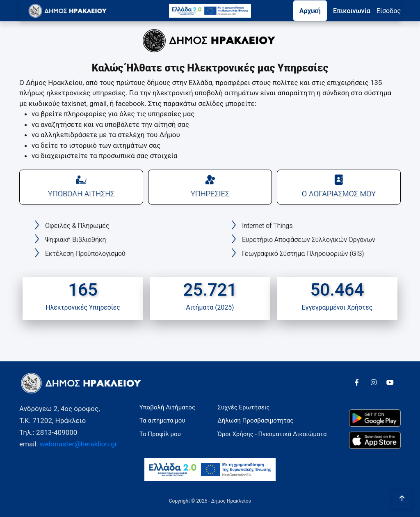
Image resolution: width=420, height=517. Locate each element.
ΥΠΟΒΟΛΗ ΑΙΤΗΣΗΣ (81, 186)
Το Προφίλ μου (160, 434)
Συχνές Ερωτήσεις (243, 407)
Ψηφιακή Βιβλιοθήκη (76, 240)
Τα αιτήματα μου (162, 420)
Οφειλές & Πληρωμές (77, 226)
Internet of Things (267, 226)
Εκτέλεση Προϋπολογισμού (85, 254)
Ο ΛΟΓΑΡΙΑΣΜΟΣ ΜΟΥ (339, 186)
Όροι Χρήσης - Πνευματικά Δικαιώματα (272, 434)
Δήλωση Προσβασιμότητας (255, 420)
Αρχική (310, 11)
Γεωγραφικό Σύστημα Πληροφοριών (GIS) (303, 254)
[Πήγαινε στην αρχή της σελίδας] (402, 499)
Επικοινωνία (352, 11)
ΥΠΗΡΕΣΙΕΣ (210, 186)
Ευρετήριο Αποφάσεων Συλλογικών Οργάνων (309, 240)
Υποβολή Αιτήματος (167, 407)
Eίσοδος (389, 11)
